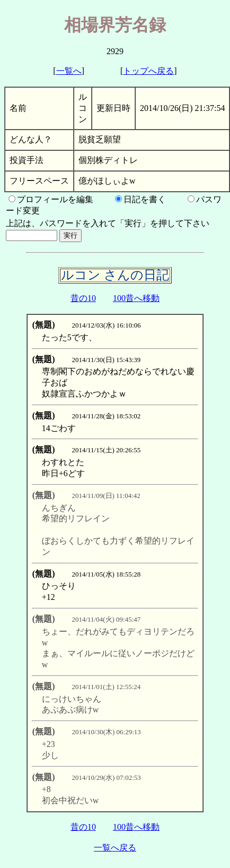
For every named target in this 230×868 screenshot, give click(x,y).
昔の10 (83, 298)
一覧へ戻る (115, 848)
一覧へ (69, 71)
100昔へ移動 (136, 298)
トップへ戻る (148, 71)
